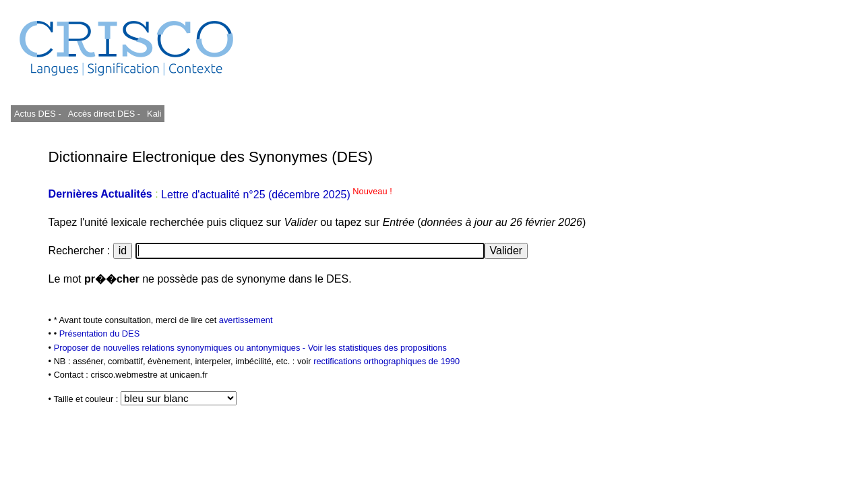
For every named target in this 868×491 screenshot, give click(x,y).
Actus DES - (38, 114)
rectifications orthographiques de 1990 (386, 361)
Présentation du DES (100, 334)
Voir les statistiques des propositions (377, 348)
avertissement (246, 320)
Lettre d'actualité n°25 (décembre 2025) (277, 195)
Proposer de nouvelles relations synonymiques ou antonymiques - (181, 348)
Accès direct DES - (104, 114)
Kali (154, 114)
